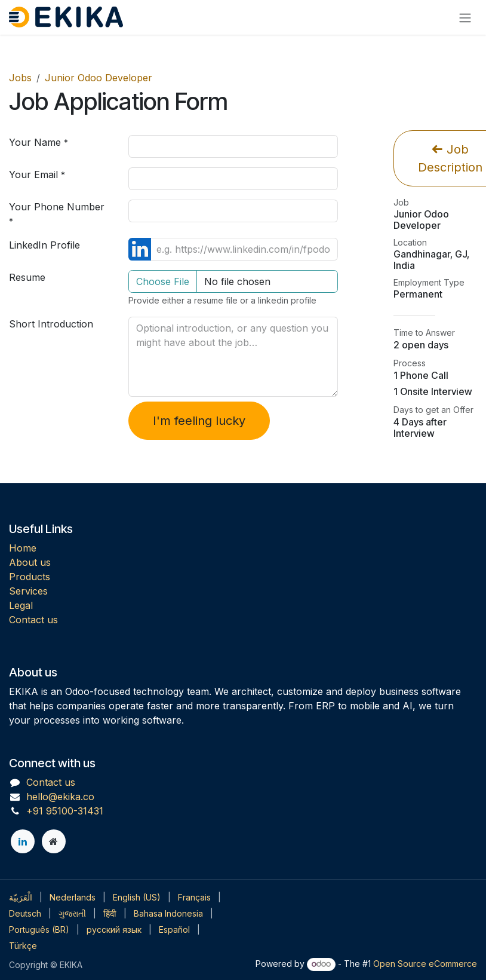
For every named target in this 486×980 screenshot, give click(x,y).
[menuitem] (21, 897)
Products (30, 577)
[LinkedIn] (23, 841)
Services (28, 591)
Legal (21, 605)
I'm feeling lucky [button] (199, 421)
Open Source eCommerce (425, 964)
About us (30, 562)
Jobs (20, 78)
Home (23, 548)
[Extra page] (54, 841)
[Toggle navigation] (465, 17)
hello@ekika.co (60, 797)
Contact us (33, 620)
